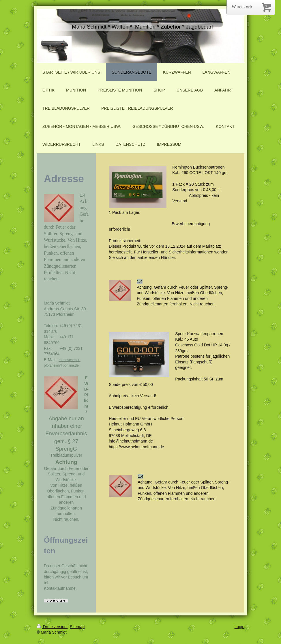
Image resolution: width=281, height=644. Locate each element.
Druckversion (52, 627)
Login (239, 627)
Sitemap (77, 627)
